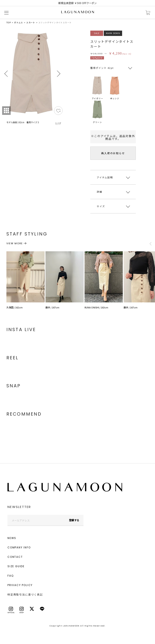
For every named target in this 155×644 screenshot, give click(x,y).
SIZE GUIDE (16, 566)
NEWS (12, 538)
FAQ (10, 576)
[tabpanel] (32, 80)
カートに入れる (148, 13)
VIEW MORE (15, 243)
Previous (6, 74)
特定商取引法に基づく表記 (25, 594)
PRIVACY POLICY (20, 585)
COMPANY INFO (19, 547)
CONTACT (15, 557)
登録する (74, 520)
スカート (31, 23)
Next (58, 74)
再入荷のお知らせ (113, 153)
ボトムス (18, 23)
